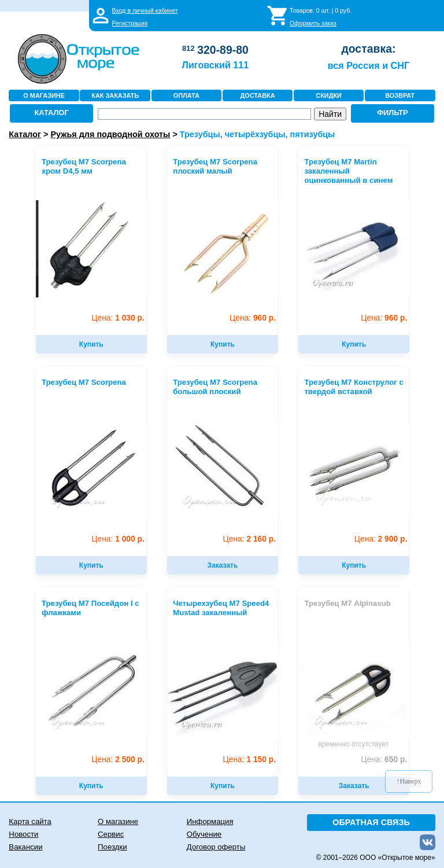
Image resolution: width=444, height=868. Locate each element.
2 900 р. (381, 539)
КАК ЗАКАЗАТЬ (115, 95)
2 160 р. (249, 539)
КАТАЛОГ (52, 113)
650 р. (384, 759)
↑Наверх (409, 781)
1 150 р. (249, 759)
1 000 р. (118, 539)
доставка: (368, 49)
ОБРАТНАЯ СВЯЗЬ (371, 822)
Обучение (204, 834)
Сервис (111, 834)
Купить (91, 344)
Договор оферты (216, 847)
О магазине (118, 821)
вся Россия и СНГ (369, 65)
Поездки (112, 847)
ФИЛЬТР (393, 113)
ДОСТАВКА (257, 95)
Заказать (223, 565)
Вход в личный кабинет (145, 10)
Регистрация (130, 23)
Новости (23, 834)
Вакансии (25, 847)
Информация (210, 821)
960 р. (253, 318)
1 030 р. (118, 318)
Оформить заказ (313, 23)
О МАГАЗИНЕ (44, 95)
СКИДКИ (329, 95)
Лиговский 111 (216, 65)
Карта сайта (30, 821)
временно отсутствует (353, 744)
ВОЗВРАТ (400, 95)
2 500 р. (118, 759)
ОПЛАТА (186, 95)
